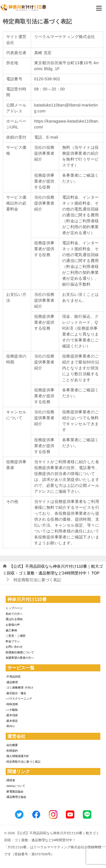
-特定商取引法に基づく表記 (23, 762)
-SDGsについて (15, 786)
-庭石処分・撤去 (16, 693)
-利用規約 (12, 751)
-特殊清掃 (12, 704)
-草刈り (10, 726)
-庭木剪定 (12, 721)
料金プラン (13, 641)
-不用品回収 (13, 677)
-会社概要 (12, 745)
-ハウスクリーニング (19, 699)
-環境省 (10, 780)
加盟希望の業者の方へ (20, 658)
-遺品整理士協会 (16, 797)
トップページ (14, 608)
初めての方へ (14, 614)
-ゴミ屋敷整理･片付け (20, 688)
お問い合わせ (14, 647)
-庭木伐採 (12, 715)
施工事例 (11, 630)
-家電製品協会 (15, 792)
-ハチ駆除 (12, 710)
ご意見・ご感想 (16, 636)
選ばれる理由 (14, 619)
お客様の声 (13, 625)
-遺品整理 (12, 682)
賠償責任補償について (20, 652)
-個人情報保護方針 (17, 756)
